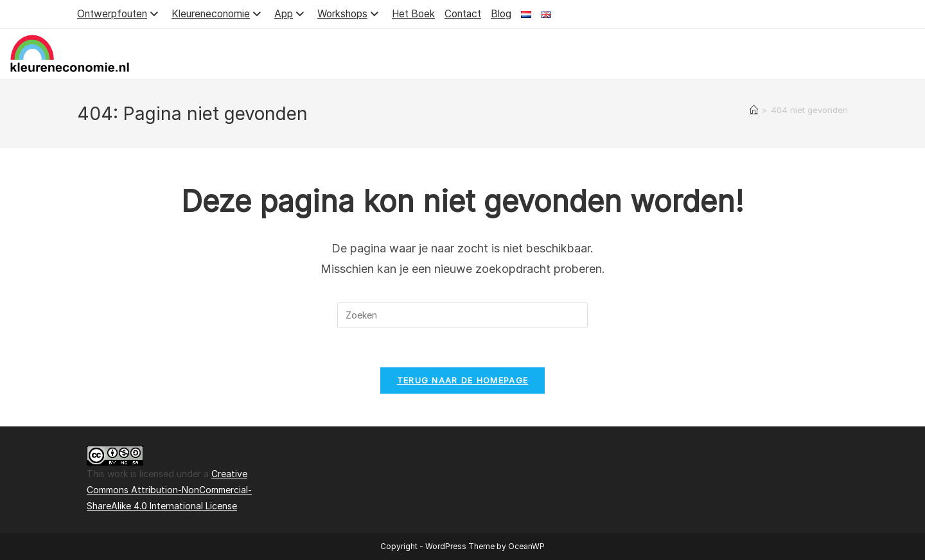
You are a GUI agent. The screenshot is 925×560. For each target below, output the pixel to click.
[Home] (754, 110)
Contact (463, 14)
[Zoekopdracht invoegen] (463, 315)
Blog (501, 14)
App (291, 14)
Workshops (350, 14)
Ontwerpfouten (119, 14)
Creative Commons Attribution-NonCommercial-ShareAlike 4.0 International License (169, 490)
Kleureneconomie (218, 14)
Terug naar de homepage (463, 380)
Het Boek (413, 14)
